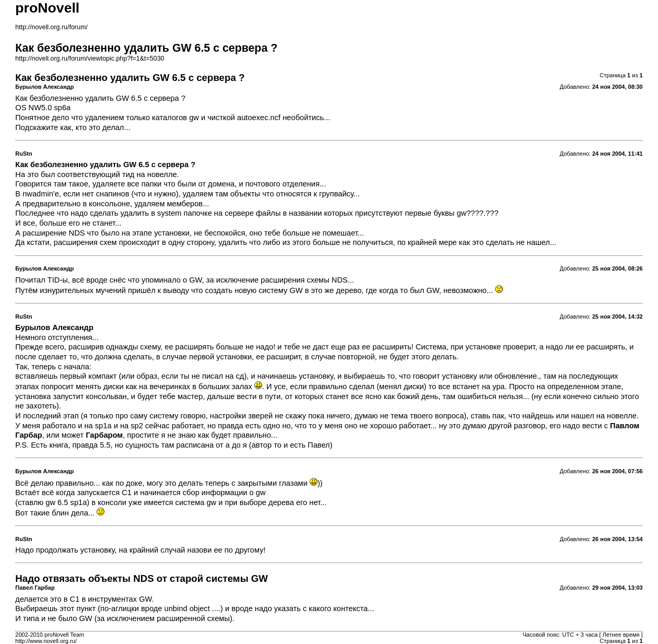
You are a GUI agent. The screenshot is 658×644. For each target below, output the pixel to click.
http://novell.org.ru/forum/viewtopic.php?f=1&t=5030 (90, 58)
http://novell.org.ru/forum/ (51, 27)
